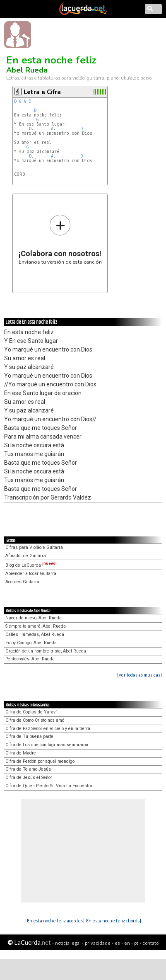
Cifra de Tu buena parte (29, 736)
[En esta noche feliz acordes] (55, 921)
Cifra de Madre (21, 753)
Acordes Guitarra (22, 582)
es (117, 943)
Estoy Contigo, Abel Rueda (31, 643)
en (127, 943)
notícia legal (68, 943)
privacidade (98, 943)
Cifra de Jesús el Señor (29, 777)
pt (136, 943)
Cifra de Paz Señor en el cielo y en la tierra (48, 729)
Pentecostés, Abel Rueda (30, 659)
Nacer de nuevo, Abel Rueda (34, 618)
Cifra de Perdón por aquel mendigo (40, 761)
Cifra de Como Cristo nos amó (35, 720)
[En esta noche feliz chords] (113, 921)
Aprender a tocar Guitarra (31, 574)
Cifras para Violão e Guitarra (34, 547)
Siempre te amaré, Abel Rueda (36, 626)
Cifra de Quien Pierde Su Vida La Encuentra (49, 786)
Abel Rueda (27, 70)
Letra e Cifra (42, 92)
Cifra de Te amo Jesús (28, 769)
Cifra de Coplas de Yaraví (31, 712)
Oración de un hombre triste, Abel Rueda (46, 651)
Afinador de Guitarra (26, 556)
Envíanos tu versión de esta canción (60, 239)
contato (150, 943)
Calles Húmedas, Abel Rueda (35, 634)
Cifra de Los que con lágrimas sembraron (47, 745)
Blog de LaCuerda (31, 565)
